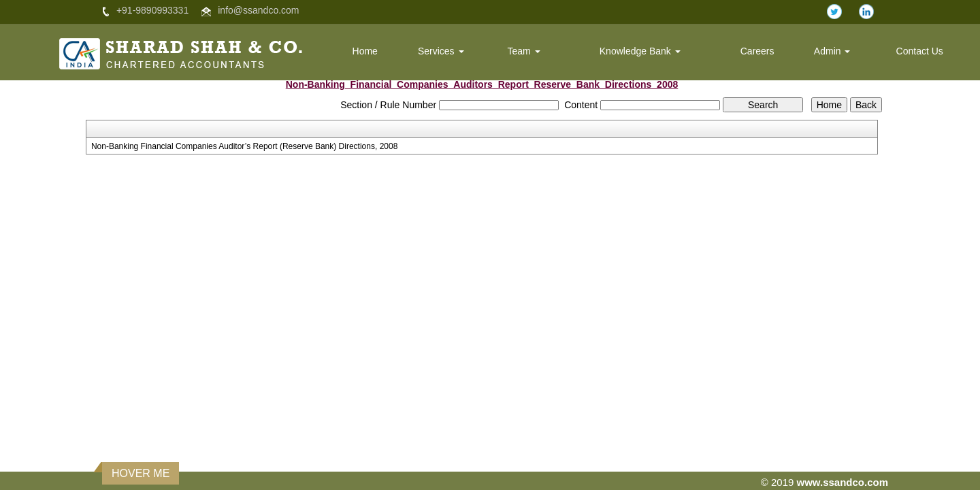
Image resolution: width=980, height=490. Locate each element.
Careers (757, 51)
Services (441, 51)
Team (523, 51)
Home (365, 51)
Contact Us (920, 51)
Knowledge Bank (640, 51)
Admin (832, 51)
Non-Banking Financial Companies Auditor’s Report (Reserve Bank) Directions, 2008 (244, 146)
